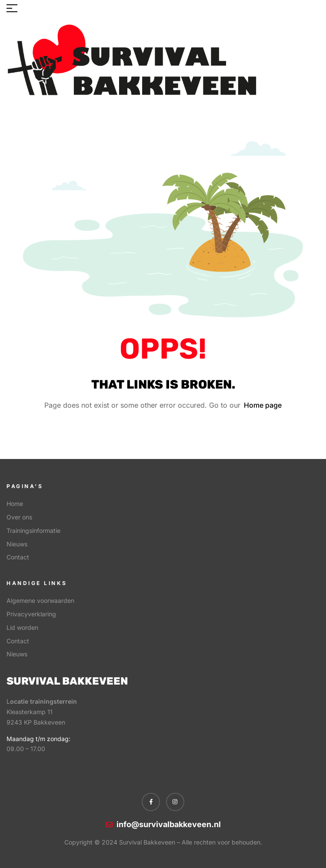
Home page (263, 405)
